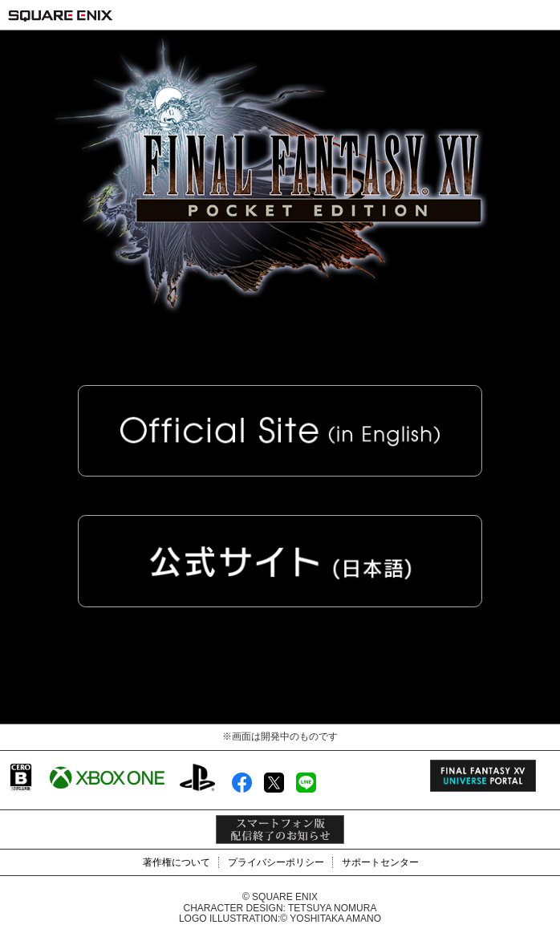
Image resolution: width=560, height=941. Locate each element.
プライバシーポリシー (276, 862)
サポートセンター (380, 862)
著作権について (177, 862)
